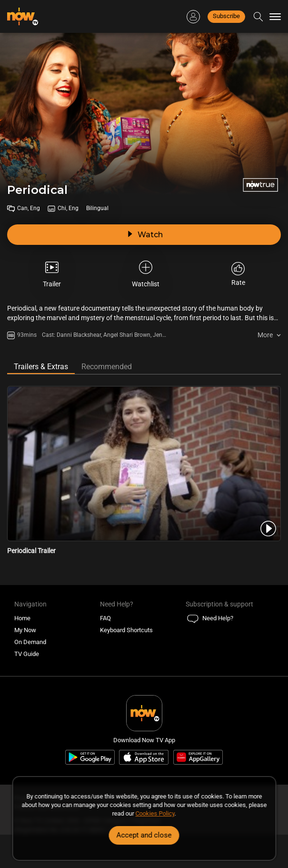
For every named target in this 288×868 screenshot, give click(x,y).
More (265, 335)
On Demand (30, 642)
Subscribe (226, 16)
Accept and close (144, 835)
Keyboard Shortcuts (126, 630)
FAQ (105, 618)
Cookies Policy (155, 813)
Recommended (107, 367)
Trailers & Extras (41, 367)
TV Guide (27, 654)
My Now (25, 630)
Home (22, 618)
